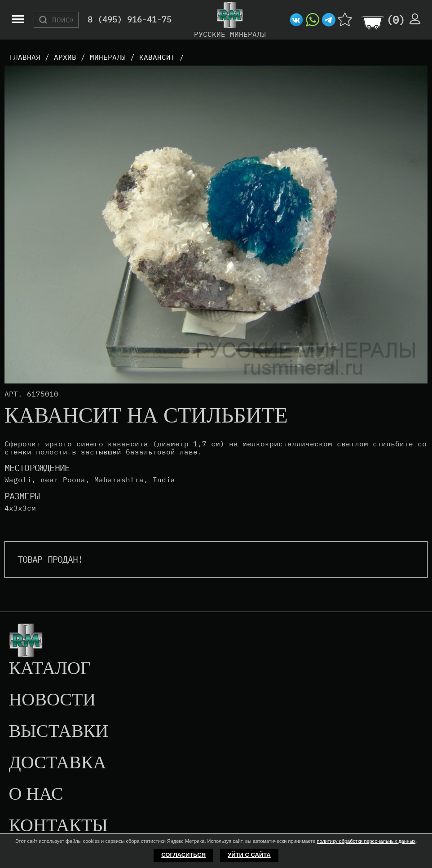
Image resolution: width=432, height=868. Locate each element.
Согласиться (183, 855)
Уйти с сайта (249, 855)
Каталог (50, 669)
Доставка (57, 763)
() (396, 20)
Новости (52, 700)
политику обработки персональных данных (366, 841)
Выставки (58, 731)
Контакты (58, 826)
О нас (36, 794)
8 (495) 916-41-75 (130, 20)
